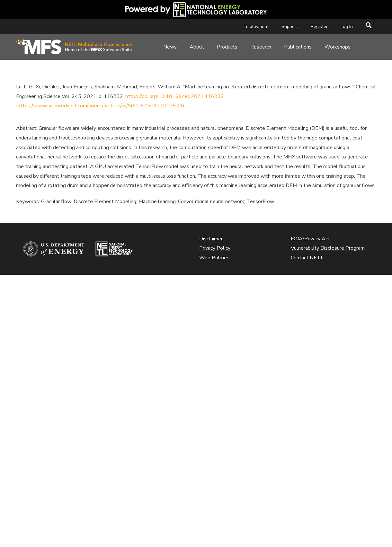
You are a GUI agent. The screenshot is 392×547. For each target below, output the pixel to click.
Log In (347, 27)
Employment (256, 27)
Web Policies (214, 258)
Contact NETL (307, 258)
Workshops (338, 47)
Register (319, 27)
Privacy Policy (215, 248)
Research (261, 47)
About (197, 47)
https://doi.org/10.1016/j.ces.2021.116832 (175, 96)
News (170, 47)
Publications (298, 47)
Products (227, 47)
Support (290, 27)
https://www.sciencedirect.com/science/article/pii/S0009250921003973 (100, 106)
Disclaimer (211, 239)
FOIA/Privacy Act (310, 239)
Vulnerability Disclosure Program (328, 248)
